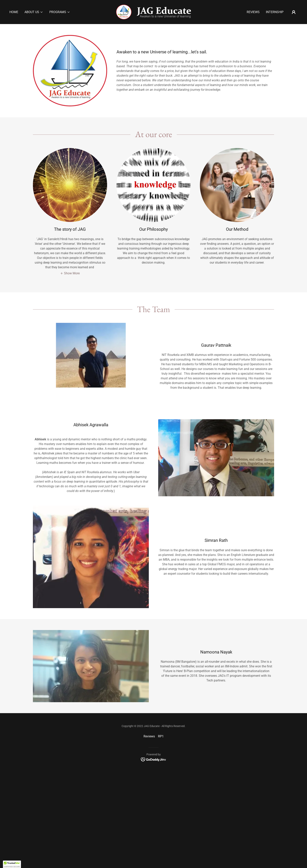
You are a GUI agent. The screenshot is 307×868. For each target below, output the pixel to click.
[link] (153, 12)
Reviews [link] (253, 12)
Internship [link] (275, 12)
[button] (34, 12)
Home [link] (14, 12)
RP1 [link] (161, 736)
